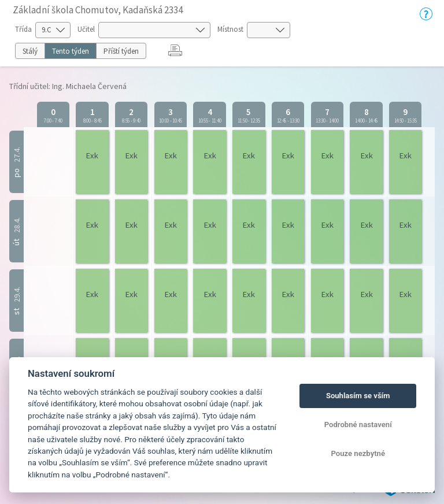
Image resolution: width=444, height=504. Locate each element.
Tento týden (71, 51)
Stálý (30, 51)
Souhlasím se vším (358, 396)
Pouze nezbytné (358, 453)
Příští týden (121, 51)
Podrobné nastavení (358, 425)
